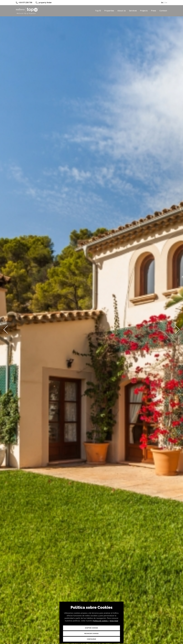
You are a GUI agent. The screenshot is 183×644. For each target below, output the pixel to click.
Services (133, 11)
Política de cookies (101, 621)
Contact (163, 11)
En (162, 3)
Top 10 (98, 11)
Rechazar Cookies (91, 634)
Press (154, 11)
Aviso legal (114, 621)
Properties (109, 11)
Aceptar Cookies (91, 628)
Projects (144, 11)
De (166, 3)
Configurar (91, 639)
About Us (122, 11)
